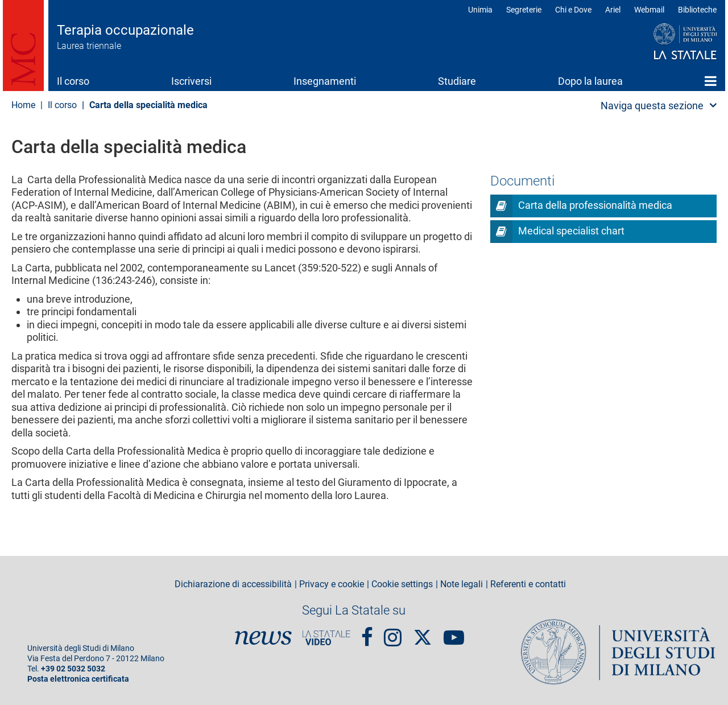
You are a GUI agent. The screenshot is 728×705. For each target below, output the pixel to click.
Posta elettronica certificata (78, 679)
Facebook (367, 632)
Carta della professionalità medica (595, 205)
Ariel (613, 10)
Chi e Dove (573, 10)
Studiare (457, 81)
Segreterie (524, 10)
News (263, 638)
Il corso (73, 81)
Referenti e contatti (528, 584)
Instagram (393, 632)
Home (711, 81)
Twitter (423, 632)
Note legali (462, 584)
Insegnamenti (325, 81)
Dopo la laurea (590, 81)
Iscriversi (191, 81)
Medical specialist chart (571, 231)
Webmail (649, 10)
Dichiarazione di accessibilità (233, 584)
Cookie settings (402, 584)
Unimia (480, 10)
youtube (454, 632)
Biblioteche (697, 10)
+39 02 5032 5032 (73, 669)
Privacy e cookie (332, 584)
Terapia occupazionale (125, 30)
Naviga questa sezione (652, 106)
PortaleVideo (326, 638)
